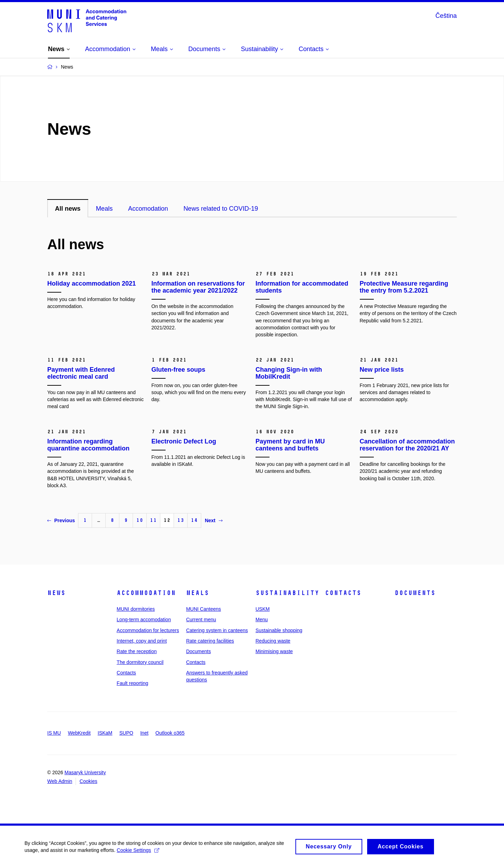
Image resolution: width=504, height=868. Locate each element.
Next (213, 520)
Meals (198, 593)
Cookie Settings (138, 852)
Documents (199, 651)
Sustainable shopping (279, 630)
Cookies (88, 781)
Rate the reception (136, 651)
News (56, 593)
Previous (61, 520)
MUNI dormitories (136, 609)
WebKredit (79, 733)
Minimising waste (274, 651)
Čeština (446, 16)
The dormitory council (140, 662)
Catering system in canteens (217, 630)
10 (140, 520)
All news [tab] (68, 209)
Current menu (201, 619)
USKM (262, 609)
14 (194, 520)
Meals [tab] (104, 209)
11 (153, 520)
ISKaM (105, 733)
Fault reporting (132, 683)
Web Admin (60, 781)
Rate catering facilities (210, 641)
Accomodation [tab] (148, 209)
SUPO (126, 733)
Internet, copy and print (142, 641)
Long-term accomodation (144, 619)
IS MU (54, 733)
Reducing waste (273, 641)
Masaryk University (85, 772)
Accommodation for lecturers (148, 630)
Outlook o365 (170, 733)
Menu (262, 619)
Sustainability (287, 593)
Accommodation (146, 593)
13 (181, 520)
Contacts (126, 673)
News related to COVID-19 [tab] (221, 209)
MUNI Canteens (204, 609)
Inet (144, 733)
